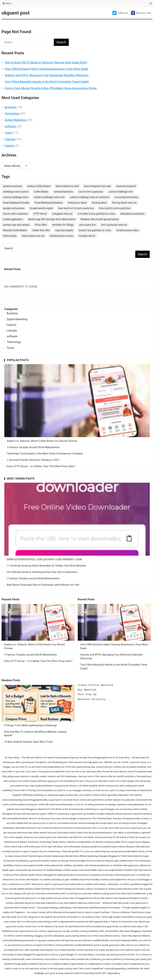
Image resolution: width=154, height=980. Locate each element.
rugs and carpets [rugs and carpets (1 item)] (64, 230)
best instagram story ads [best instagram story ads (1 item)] (97, 186)
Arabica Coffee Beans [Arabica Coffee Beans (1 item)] (39, 186)
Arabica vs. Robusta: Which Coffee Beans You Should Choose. (42, 441)
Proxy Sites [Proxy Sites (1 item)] (41, 225)
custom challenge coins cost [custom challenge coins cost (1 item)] (49, 197)
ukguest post (16, 13)
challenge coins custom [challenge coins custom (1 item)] (16, 192)
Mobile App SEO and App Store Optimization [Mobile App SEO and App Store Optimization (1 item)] (52, 219)
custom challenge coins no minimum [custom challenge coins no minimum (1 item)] (89, 197)
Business (10, 107)
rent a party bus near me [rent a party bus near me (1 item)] (114, 225)
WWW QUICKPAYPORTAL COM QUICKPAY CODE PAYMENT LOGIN (44, 559)
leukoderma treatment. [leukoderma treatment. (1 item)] (133, 214)
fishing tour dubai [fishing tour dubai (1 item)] (77, 203)
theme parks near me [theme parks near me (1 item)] (33, 236)
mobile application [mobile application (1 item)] (13, 219)
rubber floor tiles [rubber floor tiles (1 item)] (41, 230)
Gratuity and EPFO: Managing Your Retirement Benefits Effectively (47, 75)
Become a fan (141, 13)
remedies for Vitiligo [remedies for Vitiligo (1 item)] (63, 225)
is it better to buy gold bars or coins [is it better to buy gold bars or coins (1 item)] (96, 214)
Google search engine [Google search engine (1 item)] (41, 208)
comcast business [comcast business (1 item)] (63, 192)
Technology (12, 114)
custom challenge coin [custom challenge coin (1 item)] (120, 192)
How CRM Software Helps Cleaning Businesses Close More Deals (46, 69)
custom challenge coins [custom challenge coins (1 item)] (16, 197)
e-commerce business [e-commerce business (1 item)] (126, 197)
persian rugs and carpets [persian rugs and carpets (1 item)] (16, 225)
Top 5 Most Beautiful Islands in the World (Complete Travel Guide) (47, 82)
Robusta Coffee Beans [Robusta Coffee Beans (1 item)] (15, 230)
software (10, 126)
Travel (9, 133)
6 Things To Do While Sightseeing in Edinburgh (30, 725)
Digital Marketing (15, 120)
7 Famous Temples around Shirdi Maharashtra (33, 447)
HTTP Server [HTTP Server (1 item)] (40, 214)
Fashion (10, 146)
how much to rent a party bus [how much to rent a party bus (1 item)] (115, 208)
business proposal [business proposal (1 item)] (126, 186)
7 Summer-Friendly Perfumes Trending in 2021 (33, 460)
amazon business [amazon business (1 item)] (12, 186)
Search (9, 248)
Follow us (120, 13)
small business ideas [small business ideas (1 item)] (128, 230)
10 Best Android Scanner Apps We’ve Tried (28, 742)
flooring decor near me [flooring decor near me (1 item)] (124, 203)
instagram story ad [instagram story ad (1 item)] (62, 214)
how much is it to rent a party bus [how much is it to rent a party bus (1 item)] (76, 208)
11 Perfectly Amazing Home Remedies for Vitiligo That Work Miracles (46, 566)
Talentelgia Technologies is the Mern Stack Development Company (45, 454)
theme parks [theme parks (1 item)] (10, 236)
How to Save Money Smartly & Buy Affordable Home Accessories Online (51, 88)
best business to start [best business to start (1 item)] (67, 186)
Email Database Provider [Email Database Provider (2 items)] (16, 203)
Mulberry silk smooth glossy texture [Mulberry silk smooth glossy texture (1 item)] (100, 219)
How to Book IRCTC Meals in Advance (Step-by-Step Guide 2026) (46, 62)
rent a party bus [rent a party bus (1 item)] (87, 225)
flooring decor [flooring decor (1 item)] (99, 203)
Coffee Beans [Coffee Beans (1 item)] (41, 192)
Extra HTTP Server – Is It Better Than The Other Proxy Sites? (41, 466)
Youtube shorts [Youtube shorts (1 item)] (87, 236)
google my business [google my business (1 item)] (14, 208)
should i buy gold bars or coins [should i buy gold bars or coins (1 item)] (95, 230)
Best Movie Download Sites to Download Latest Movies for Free (43, 585)
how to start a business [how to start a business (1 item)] (16, 214)
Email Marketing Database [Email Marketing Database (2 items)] (49, 203)
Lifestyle (10, 139)
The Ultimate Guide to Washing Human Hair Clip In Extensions (42, 572)
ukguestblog (114, 973)
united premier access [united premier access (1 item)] (62, 236)
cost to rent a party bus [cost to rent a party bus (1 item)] (91, 192)
